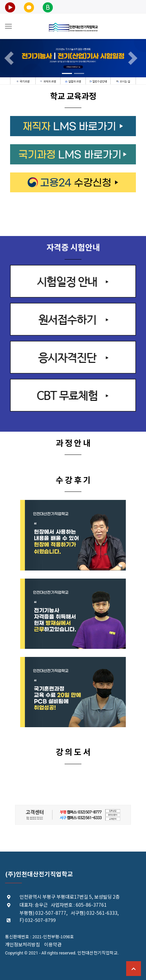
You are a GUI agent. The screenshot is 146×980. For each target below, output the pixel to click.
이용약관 (53, 944)
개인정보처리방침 (23, 944)
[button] (11, 58)
